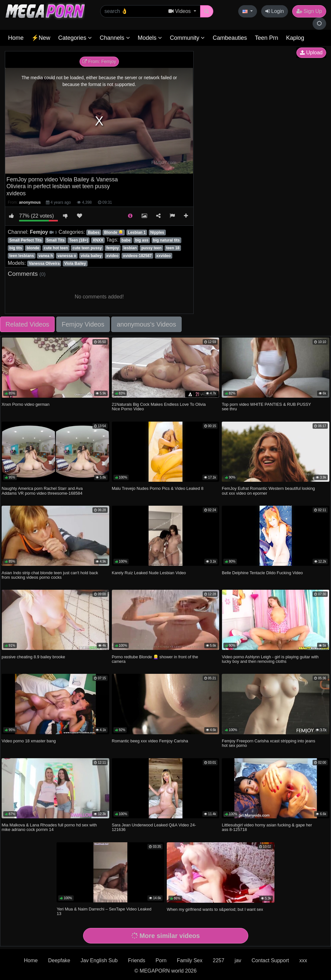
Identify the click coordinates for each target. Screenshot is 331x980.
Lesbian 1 (137, 232)
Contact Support (270, 960)
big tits (16, 248)
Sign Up (309, 11)
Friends (137, 960)
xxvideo (163, 256)
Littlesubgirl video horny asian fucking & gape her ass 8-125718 (267, 827)
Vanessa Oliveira (44, 264)
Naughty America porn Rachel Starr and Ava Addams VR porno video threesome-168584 (42, 491)
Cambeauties (230, 38)
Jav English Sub (99, 960)
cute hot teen (56, 248)
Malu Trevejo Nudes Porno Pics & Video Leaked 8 (158, 488)
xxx (303, 960)
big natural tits (166, 240)
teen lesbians (22, 256)
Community (187, 38)
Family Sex (190, 960)
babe (126, 240)
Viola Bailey (75, 264)
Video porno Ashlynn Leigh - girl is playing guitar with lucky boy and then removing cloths (270, 659)
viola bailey (91, 256)
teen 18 (173, 248)
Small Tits (55, 240)
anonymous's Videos (146, 324)
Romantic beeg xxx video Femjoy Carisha (150, 741)
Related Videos (27, 324)
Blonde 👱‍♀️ (114, 232)
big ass (142, 240)
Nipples (157, 232)
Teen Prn (266, 38)
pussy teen (151, 248)
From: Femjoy (99, 61)
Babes (94, 232)
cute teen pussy (87, 248)
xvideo (112, 256)
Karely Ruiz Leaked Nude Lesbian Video (149, 573)
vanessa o (67, 256)
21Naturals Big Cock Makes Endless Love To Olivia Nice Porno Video (159, 407)
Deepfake (59, 960)
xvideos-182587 (138, 256)
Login (275, 11)
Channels (115, 38)
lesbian (130, 248)
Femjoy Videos (83, 324)
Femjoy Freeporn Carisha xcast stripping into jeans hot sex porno (268, 743)
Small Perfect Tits (26, 240)
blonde (33, 248)
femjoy (113, 248)
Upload (311, 53)
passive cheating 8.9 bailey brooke (33, 657)
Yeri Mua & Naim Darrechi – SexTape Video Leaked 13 (104, 911)
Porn (161, 960)
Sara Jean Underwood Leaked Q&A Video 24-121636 (154, 827)
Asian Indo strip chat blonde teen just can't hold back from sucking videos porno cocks (50, 575)
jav (238, 960)
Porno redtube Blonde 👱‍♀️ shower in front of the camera (155, 659)
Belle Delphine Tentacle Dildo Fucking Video (262, 573)
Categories (75, 38)
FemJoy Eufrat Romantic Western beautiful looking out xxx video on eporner (268, 491)
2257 (219, 960)
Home (16, 38)
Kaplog (295, 38)
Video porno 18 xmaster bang (29, 741)
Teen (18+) (79, 240)
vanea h (46, 256)
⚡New (41, 38)
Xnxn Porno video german (26, 404)
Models (150, 38)
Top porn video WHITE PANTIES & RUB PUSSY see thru (266, 407)
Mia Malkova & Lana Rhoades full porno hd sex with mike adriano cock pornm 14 (49, 827)
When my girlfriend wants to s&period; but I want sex (215, 909)
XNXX (98, 240)
